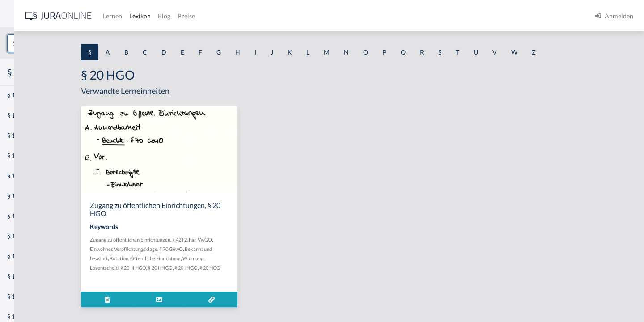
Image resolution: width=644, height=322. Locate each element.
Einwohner (170, 249)
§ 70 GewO (240, 249)
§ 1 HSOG (21, 176)
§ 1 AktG (19, 95)
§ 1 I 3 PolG (23, 256)
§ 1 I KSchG (23, 276)
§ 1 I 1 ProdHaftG (31, 196)
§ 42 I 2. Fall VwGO (261, 239)
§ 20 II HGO (229, 268)
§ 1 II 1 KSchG (26, 296)
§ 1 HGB (19, 155)
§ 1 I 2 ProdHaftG (31, 236)
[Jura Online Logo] (187, 16)
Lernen (241, 16)
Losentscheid (173, 268)
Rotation (188, 258)
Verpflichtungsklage (205, 249)
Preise (315, 16)
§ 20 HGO (279, 268)
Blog (293, 16)
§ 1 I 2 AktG (23, 216)
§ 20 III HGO (202, 268)
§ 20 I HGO (255, 268)
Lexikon (269, 16)
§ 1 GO (17, 135)
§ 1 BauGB (21, 115)
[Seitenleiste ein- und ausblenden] (129, 14)
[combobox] (72, 43)
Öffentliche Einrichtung (224, 258)
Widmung (262, 258)
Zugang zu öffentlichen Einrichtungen (199, 239)
